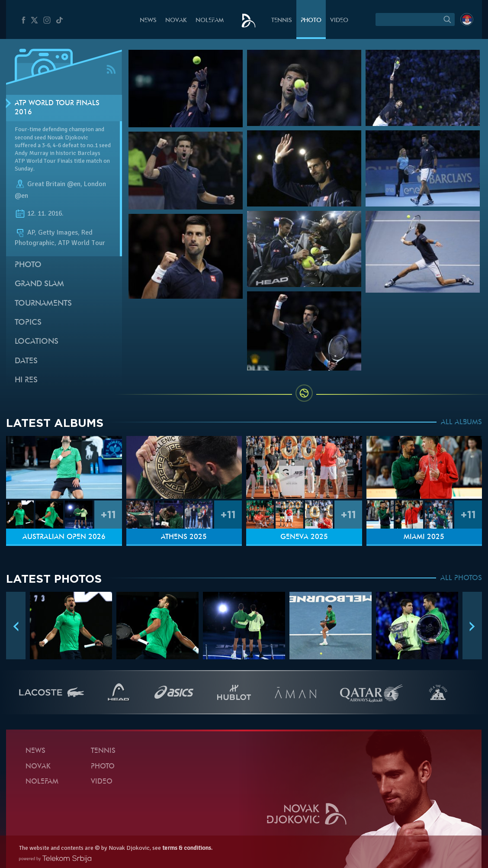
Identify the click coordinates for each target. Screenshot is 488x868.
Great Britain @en (54, 184)
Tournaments (43, 304)
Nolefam (210, 21)
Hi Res (26, 380)
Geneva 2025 (304, 537)
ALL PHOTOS (461, 578)
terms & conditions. (187, 848)
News (148, 21)
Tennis (282, 21)
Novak (176, 21)
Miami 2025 (424, 537)
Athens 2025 (184, 537)
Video (339, 21)
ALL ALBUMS (461, 423)
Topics (28, 323)
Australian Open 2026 (64, 537)
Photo (311, 21)
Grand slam (39, 284)
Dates (26, 361)
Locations (37, 342)
